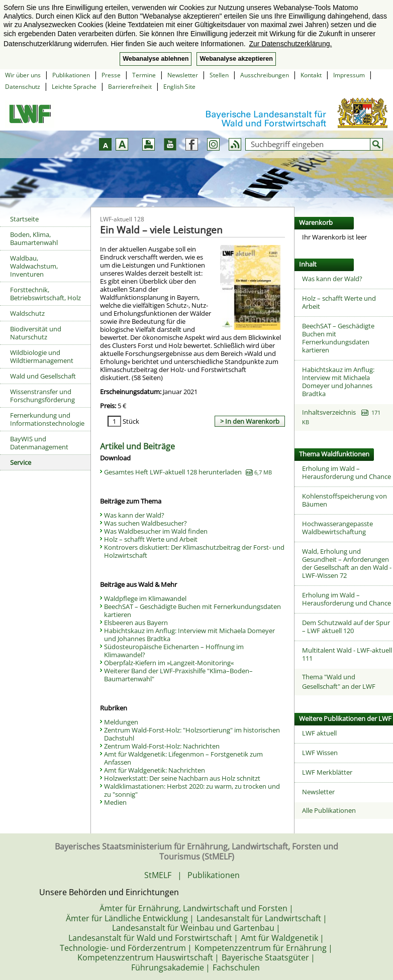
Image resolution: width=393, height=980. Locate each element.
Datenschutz (23, 87)
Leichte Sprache (74, 87)
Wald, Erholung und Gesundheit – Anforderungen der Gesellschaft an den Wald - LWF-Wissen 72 (347, 563)
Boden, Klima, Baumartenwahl (34, 238)
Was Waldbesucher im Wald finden (156, 531)
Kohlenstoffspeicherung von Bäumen (345, 500)
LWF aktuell (319, 733)
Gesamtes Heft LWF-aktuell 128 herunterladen (188, 472)
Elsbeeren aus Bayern (136, 623)
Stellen (219, 75)
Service (21, 462)
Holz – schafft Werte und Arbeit (151, 539)
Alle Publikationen (329, 810)
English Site (179, 87)
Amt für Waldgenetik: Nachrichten (155, 770)
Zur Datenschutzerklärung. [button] (290, 44)
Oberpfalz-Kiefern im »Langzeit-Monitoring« (169, 663)
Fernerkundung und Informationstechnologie (47, 419)
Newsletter (183, 75)
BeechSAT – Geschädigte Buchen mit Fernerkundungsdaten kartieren (192, 610)
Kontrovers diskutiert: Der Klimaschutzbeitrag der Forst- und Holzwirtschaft (194, 551)
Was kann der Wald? (134, 515)
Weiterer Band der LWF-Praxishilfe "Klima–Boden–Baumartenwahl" (178, 675)
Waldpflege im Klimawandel (145, 598)
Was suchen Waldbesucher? (145, 523)
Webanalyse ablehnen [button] (156, 59)
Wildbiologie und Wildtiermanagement (42, 356)
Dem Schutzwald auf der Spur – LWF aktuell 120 (346, 627)
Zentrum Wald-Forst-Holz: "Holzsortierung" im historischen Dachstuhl (192, 734)
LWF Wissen (320, 753)
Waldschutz (27, 313)
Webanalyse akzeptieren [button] (236, 59)
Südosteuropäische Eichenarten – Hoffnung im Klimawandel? (174, 651)
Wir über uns (23, 75)
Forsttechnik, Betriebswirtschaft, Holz (45, 294)
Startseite (24, 219)
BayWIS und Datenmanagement (39, 443)
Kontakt (311, 75)
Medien (115, 802)
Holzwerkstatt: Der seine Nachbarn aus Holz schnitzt (182, 778)
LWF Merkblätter (327, 772)
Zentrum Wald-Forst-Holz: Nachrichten (162, 746)
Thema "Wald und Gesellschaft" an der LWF (339, 682)
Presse (111, 75)
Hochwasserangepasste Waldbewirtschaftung (337, 528)
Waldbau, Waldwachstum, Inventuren (34, 266)
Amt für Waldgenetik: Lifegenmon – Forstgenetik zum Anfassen (183, 758)
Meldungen (121, 722)
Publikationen (71, 75)
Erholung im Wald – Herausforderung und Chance (347, 472)
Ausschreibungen (265, 75)
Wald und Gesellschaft (43, 376)
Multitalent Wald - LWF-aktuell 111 (347, 654)
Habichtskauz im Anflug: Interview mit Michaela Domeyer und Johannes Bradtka (189, 635)
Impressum (349, 75)
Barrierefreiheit (130, 87)
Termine (144, 75)
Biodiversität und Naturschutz (36, 333)
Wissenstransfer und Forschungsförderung (42, 396)
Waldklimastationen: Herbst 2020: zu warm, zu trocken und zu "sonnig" (192, 790)
